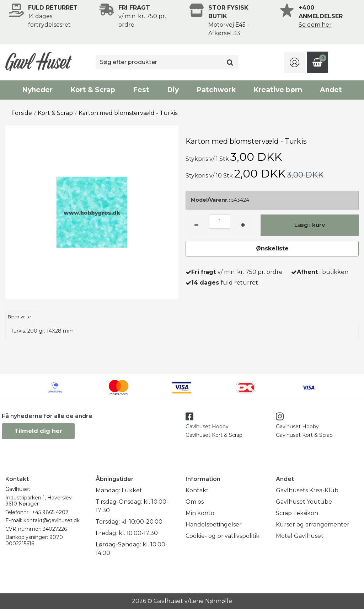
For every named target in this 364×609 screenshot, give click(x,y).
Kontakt (197, 490)
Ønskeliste (272, 248)
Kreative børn (278, 90)
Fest (141, 90)
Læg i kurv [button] (310, 225)
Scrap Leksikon (297, 513)
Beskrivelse (19, 317)
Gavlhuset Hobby (207, 427)
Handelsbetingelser (214, 525)
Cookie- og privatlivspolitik (223, 536)
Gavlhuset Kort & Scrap (214, 435)
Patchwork (216, 90)
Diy (173, 90)
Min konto (200, 513)
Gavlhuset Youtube (304, 502)
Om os (195, 502)
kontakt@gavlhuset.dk (52, 520)
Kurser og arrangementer (313, 525)
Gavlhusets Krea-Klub (307, 490)
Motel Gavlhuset (300, 536)
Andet (331, 90)
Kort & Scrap (93, 90)
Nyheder (37, 90)
